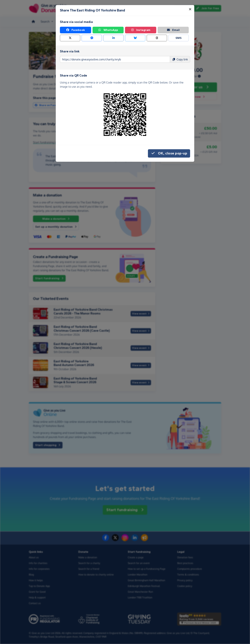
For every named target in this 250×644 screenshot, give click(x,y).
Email (173, 30)
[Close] (190, 9)
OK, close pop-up (169, 153)
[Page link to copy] (115, 59)
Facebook (76, 30)
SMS (179, 38)
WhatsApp (108, 30)
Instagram (141, 30)
